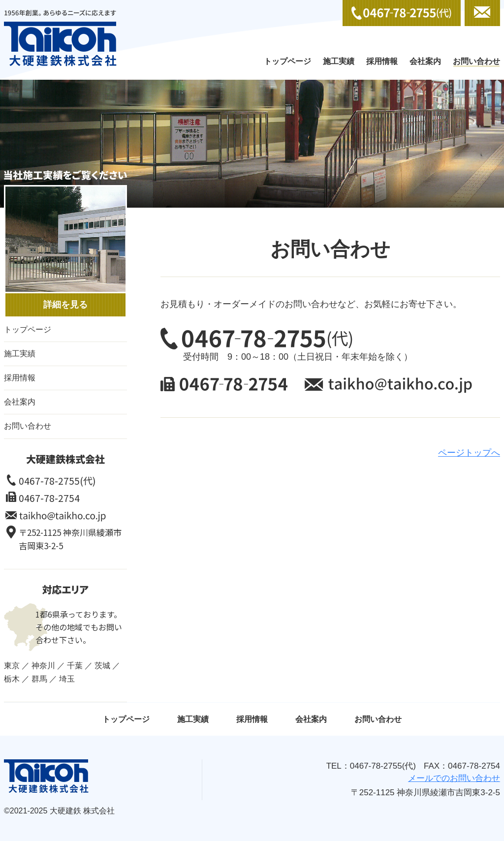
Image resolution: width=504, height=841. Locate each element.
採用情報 (382, 61)
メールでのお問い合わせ (482, 13)
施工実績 (339, 61)
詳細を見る (65, 305)
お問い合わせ (476, 61)
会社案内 (425, 61)
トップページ (287, 61)
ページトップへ (469, 453)
